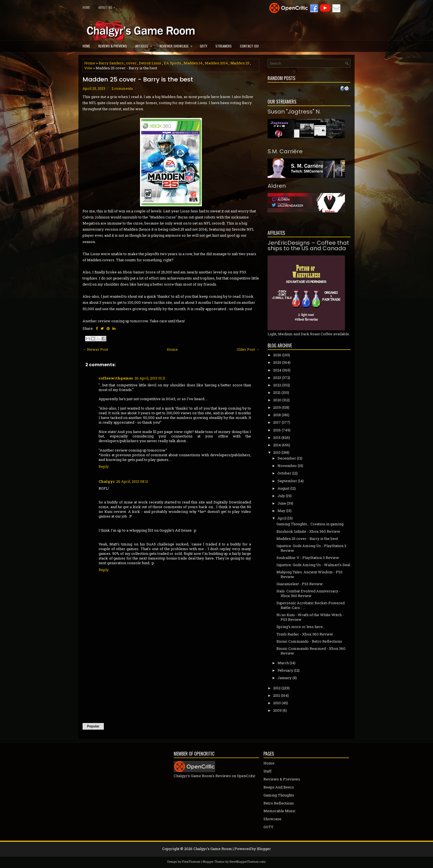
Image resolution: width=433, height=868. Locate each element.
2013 (277, 452)
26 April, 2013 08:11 (132, 481)
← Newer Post (95, 349)
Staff (267, 771)
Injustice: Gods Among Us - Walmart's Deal (313, 565)
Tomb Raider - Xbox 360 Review (305, 634)
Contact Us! (249, 46)
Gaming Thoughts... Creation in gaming (310, 524)
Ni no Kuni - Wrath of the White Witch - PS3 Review (310, 617)
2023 (277, 378)
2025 (277, 362)
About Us (108, 6)
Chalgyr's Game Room (213, 849)
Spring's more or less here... (301, 627)
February (285, 670)
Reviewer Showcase (178, 44)
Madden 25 (240, 63)
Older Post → (248, 349)
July (281, 496)
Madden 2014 (216, 63)
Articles (145, 44)
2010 (277, 703)
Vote (88, 68)
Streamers (224, 46)
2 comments (122, 88)
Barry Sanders (111, 63)
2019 (277, 407)
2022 (277, 385)
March (283, 663)
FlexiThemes (191, 862)
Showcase (272, 819)
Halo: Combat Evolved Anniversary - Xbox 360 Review (308, 593)
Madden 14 (193, 63)
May (281, 511)
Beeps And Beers (279, 787)
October (284, 473)
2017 (277, 422)
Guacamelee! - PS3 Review (300, 584)
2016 (277, 430)
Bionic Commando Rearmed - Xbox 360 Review (311, 651)
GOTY (204, 46)
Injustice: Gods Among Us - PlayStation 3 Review (311, 548)
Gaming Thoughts (279, 795)
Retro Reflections (279, 803)
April (282, 518)
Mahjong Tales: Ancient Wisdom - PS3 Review (309, 574)
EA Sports (172, 63)
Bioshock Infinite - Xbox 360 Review (308, 531)
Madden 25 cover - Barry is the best (138, 80)
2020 (277, 400)
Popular (93, 726)
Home (86, 7)
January (285, 678)
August (283, 488)
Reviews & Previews (113, 46)
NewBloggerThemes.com (248, 862)
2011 (277, 695)
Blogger (264, 849)
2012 (277, 688)
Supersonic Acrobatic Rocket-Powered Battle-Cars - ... (311, 605)
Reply (104, 466)
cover (131, 63)
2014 (277, 445)
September (287, 481)
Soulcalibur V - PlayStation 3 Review (308, 558)
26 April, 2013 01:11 (150, 378)
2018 (277, 415)
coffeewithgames (116, 378)
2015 (277, 437)
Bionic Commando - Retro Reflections (309, 641)
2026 (277, 355)
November (287, 466)
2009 (277, 710)
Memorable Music (279, 811)
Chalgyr (107, 481)
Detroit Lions (150, 63)
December (287, 458)
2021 (277, 392)
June (282, 503)
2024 (277, 370)
